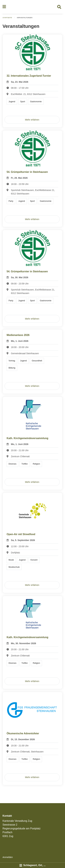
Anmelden (8, 857)
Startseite (7, 18)
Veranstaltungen (25, 18)
